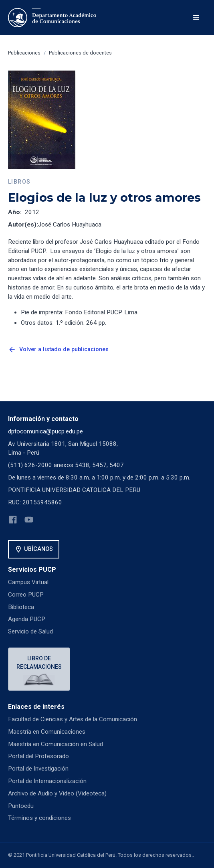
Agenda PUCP (27, 619)
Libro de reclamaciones (39, 663)
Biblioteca (21, 607)
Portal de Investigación (38, 769)
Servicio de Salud (30, 631)
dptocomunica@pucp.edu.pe (45, 431)
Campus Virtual (28, 582)
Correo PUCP (26, 595)
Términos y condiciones (39, 818)
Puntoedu (21, 806)
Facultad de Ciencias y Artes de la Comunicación (73, 719)
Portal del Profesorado (38, 756)
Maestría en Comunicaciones (47, 732)
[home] (52, 18)
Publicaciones (24, 53)
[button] (196, 18)
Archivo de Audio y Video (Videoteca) (57, 793)
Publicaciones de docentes (80, 53)
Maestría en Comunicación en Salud (56, 744)
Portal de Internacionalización (47, 781)
